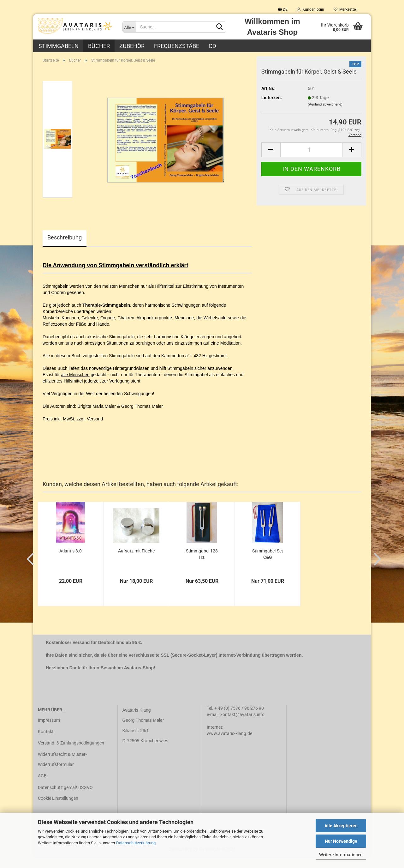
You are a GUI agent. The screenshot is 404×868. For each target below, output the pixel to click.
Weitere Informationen (341, 855)
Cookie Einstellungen (58, 809)
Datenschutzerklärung (136, 843)
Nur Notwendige (341, 841)
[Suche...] (129, 27)
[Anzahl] (311, 160)
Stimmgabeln (59, 46)
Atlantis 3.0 (71, 562)
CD (212, 46)
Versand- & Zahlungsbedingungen (71, 754)
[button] (283, 9)
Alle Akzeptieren (341, 826)
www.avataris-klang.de (229, 744)
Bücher (99, 46)
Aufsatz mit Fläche (136, 562)
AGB (42, 787)
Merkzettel (345, 9)
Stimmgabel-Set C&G (268, 565)
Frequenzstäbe (177, 46)
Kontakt (46, 742)
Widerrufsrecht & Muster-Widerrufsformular (62, 770)
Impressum (49, 731)
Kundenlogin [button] (311, 9)
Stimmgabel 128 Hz (202, 565)
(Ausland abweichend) (325, 115)
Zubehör (132, 46)
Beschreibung (65, 248)
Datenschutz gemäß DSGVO (65, 798)
